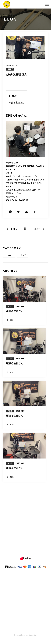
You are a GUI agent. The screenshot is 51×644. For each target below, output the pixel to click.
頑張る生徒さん (17, 103)
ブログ (10, 69)
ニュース (9, 255)
